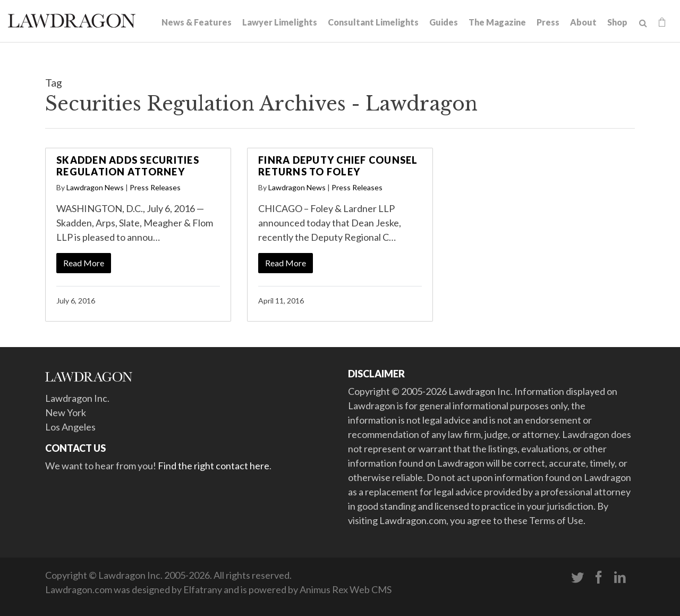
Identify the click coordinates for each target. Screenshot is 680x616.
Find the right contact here (214, 466)
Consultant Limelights (373, 22)
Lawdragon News (95, 187)
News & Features (197, 22)
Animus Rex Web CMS (346, 589)
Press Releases (155, 187)
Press (548, 22)
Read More (84, 263)
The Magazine (497, 22)
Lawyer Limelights (280, 22)
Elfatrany (203, 589)
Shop (617, 22)
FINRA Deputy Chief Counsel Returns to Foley (338, 166)
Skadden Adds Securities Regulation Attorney (128, 166)
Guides (444, 22)
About (583, 22)
